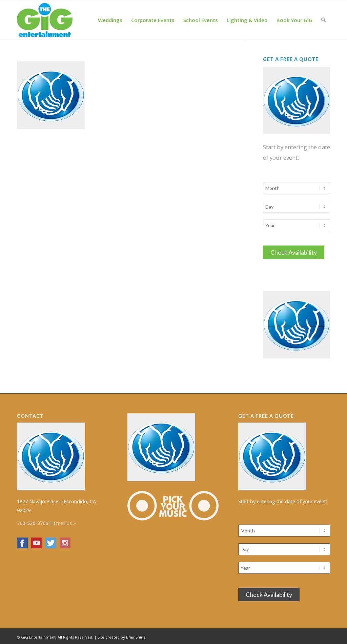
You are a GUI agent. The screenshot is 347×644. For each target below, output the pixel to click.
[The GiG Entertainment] (45, 20)
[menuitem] (110, 20)
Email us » (65, 521)
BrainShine (136, 635)
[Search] (323, 20)
